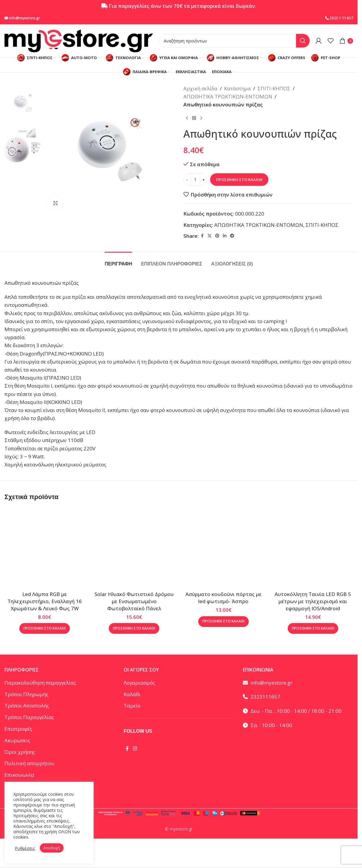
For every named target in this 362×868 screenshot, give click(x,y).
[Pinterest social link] (217, 236)
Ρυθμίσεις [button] (25, 848)
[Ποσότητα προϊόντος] (195, 180)
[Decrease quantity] (187, 180)
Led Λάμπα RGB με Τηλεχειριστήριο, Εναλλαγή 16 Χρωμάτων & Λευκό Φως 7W (45, 601)
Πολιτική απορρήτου (29, 763)
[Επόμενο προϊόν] (201, 118)
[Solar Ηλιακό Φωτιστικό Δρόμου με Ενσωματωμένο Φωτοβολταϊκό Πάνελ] (134, 548)
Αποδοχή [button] (52, 848)
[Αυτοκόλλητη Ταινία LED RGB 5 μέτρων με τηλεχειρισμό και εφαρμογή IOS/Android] (313, 548)
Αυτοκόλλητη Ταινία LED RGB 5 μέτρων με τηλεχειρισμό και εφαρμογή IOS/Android (313, 601)
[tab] (118, 261)
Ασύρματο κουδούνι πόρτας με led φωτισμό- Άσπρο (224, 598)
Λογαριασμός (139, 683)
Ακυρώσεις (17, 740)
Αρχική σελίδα (200, 88)
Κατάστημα (237, 88)
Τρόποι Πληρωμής (26, 694)
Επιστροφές (18, 729)
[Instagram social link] (135, 749)
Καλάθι (132, 694)
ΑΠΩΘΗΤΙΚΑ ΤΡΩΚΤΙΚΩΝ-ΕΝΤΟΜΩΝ (228, 96)
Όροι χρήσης (20, 752)
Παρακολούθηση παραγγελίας (40, 683)
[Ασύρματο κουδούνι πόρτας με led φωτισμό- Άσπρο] (224, 548)
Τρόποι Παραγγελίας (29, 717)
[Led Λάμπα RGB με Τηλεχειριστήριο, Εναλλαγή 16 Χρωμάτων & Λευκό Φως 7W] (45, 548)
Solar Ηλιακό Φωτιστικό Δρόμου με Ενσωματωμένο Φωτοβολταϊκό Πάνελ (134, 601)
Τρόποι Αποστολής (27, 706)
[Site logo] (79, 40)
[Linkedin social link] (225, 236)
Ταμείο (132, 706)
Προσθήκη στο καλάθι (239, 180)
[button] (45, 628)
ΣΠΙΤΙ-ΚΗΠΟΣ (274, 88)
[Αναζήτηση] (234, 41)
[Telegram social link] (232, 236)
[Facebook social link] (202, 236)
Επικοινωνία (19, 775)
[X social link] (210, 236)
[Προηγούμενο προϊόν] (187, 118)
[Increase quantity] (203, 180)
